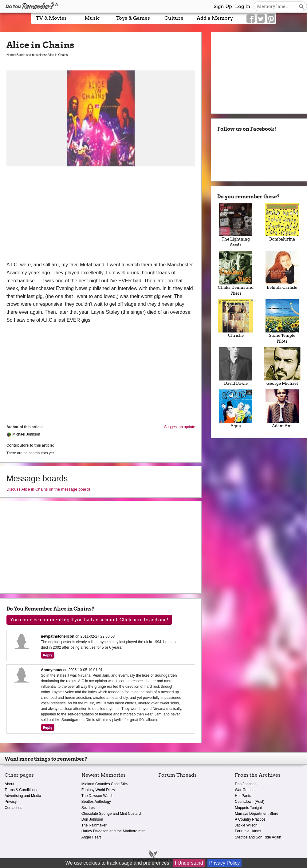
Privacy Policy (225, 863)
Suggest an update (180, 427)
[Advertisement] (101, 215)
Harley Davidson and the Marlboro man (114, 831)
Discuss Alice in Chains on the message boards (49, 489)
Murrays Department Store (256, 814)
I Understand (189, 863)
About (9, 784)
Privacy (11, 802)
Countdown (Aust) (250, 802)
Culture (174, 18)
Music (92, 18)
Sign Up (223, 6)
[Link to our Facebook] (251, 19)
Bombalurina (282, 222)
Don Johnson (92, 819)
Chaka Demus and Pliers (236, 273)
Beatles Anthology (96, 802)
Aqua (236, 409)
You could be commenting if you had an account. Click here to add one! (89, 620)
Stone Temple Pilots (282, 321)
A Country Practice (250, 819)
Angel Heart (91, 837)
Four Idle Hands (248, 831)
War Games (245, 790)
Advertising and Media (23, 796)
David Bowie (236, 366)
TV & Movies (51, 18)
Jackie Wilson (246, 825)
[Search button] (301, 6)
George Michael (282, 366)
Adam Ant (282, 409)
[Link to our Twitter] (261, 19)
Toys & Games (133, 18)
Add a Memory (215, 18)
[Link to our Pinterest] (271, 19)
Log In (243, 6)
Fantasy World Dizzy (98, 790)
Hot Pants (243, 796)
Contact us (13, 808)
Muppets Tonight (248, 808)
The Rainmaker (94, 825)
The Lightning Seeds (236, 225)
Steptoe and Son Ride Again (258, 837)
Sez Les (88, 808)
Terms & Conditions (21, 790)
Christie (236, 319)
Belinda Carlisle (282, 270)
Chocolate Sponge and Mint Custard (111, 814)
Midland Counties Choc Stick (105, 784)
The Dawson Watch (97, 796)
